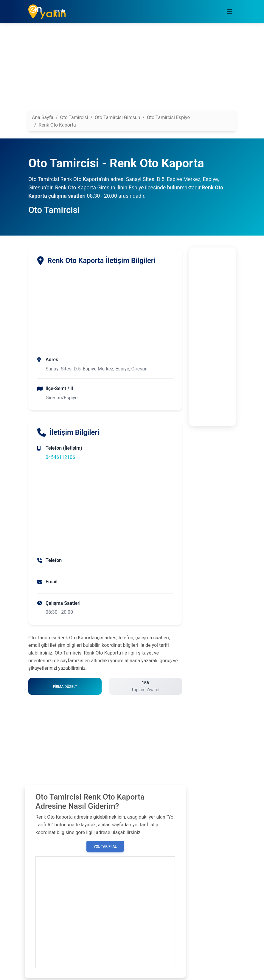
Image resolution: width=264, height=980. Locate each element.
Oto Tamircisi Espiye (168, 117)
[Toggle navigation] (229, 12)
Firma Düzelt (65, 687)
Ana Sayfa (43, 117)
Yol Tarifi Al (105, 847)
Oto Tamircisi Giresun (117, 117)
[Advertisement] (132, 69)
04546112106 (60, 457)
